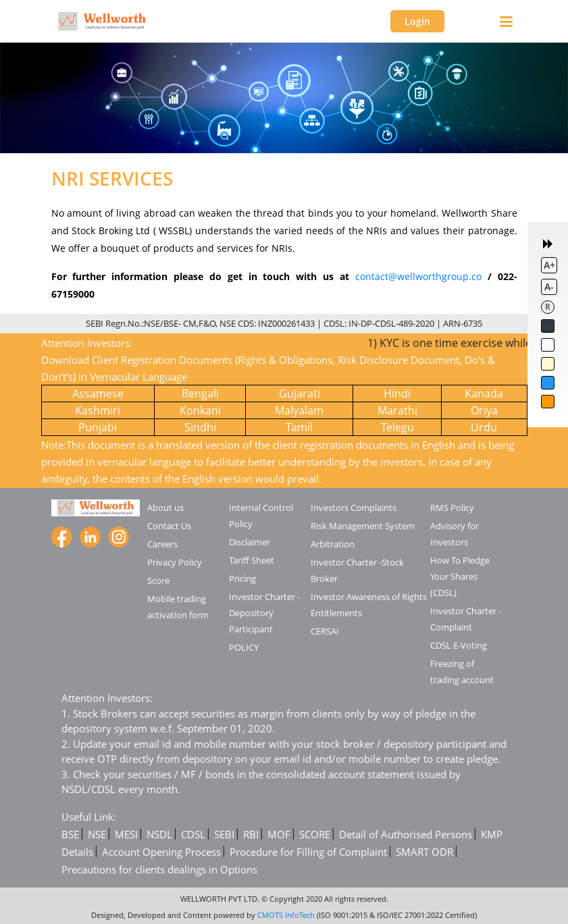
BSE (70, 834)
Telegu (397, 427)
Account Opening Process (161, 852)
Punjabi (98, 427)
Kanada (484, 393)
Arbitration (333, 544)
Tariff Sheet (252, 560)
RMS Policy (452, 508)
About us (165, 508)
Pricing (242, 578)
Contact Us (169, 526)
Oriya (484, 410)
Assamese (98, 393)
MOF (279, 834)
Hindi (397, 393)
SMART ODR (424, 852)
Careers (162, 544)
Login (417, 21)
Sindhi (200, 427)
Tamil (299, 427)
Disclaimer (250, 542)
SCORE (315, 834)
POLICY (244, 647)
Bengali (200, 393)
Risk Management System (363, 526)
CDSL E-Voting (459, 645)
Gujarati (300, 393)
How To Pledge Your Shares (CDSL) (460, 576)
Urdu (484, 427)
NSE (97, 834)
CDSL (193, 834)
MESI (126, 834)
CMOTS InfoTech (286, 915)
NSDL (159, 834)
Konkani (200, 410)
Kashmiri (98, 410)
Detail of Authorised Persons (406, 834)
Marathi (397, 410)
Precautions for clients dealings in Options (159, 869)
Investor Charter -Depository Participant (264, 613)
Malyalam (299, 410)
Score (158, 580)
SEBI (224, 834)
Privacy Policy (175, 562)
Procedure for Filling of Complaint (308, 852)
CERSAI (325, 631)
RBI (251, 834)
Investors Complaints (354, 508)
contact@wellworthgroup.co (418, 276)
